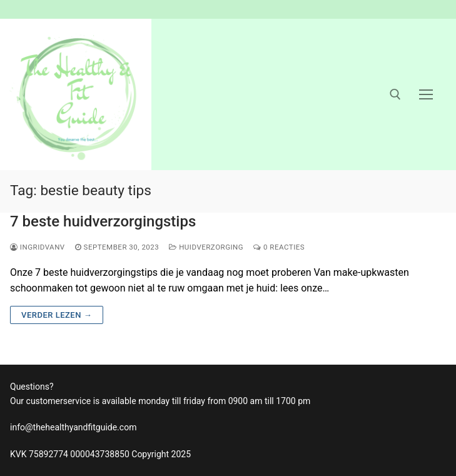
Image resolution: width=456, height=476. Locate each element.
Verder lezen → (57, 315)
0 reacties (279, 247)
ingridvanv (38, 247)
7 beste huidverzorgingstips (103, 221)
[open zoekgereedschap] (395, 94)
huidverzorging (206, 247)
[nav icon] (426, 94)
